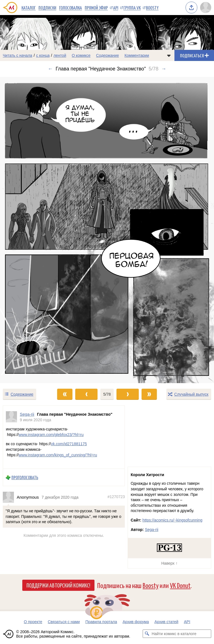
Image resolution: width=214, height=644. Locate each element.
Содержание (108, 55)
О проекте (33, 622)
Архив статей (166, 622)
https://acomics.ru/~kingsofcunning (172, 520)
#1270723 (116, 497)
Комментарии (137, 55)
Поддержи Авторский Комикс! (58, 585)
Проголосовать (25, 478)
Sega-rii (152, 530)
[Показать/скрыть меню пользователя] (206, 8)
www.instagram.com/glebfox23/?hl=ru (51, 435)
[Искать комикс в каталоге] (147, 634)
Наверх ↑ (169, 563)
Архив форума (136, 622)
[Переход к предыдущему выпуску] (27, 230)
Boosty (152, 8)
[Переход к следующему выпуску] (107, 230)
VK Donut (180, 585)
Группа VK (132, 8)
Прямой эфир (96, 8)
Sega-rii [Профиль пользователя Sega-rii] (27, 414)
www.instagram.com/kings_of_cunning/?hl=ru (58, 455)
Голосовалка (70, 8)
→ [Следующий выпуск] (164, 69)
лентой (60, 55)
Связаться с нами (64, 622)
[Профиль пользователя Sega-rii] (11, 417)
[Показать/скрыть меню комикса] (169, 55)
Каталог (29, 8)
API (116, 8)
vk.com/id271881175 (69, 444)
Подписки (47, 8)
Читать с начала (18, 55)
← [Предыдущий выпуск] (50, 69)
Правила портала (101, 622)
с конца (43, 55)
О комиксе (81, 55)
